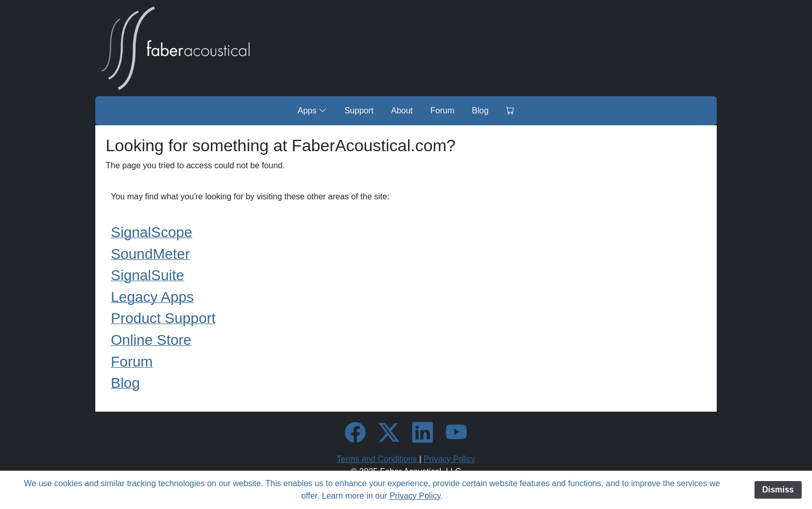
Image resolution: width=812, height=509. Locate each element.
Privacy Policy (450, 459)
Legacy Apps (152, 297)
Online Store (151, 340)
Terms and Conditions (378, 459)
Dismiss (778, 490)
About (402, 111)
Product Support (163, 318)
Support (359, 111)
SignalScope (151, 232)
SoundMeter (150, 254)
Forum (442, 111)
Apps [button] (312, 110)
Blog (480, 111)
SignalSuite (148, 275)
